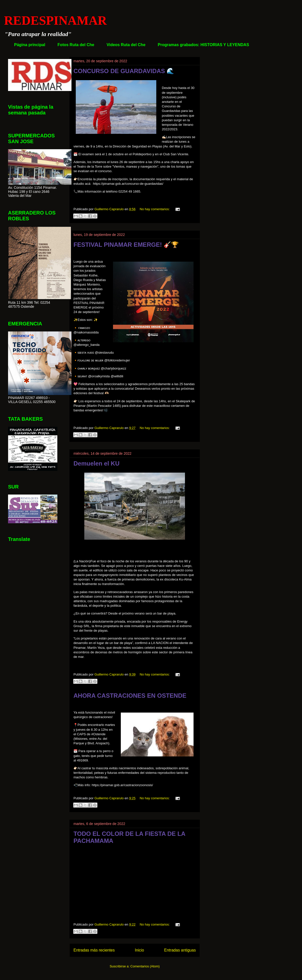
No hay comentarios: (155, 209)
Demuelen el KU (97, 463)
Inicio (139, 950)
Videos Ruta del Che (126, 45)
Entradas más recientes (94, 950)
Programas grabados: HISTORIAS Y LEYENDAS (203, 45)
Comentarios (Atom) (145, 966)
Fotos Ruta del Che (76, 45)
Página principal (30, 45)
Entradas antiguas (180, 950)
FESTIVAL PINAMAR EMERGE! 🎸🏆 (126, 245)
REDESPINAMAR (55, 20)
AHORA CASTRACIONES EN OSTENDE (130, 696)
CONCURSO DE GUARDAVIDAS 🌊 (124, 71)
